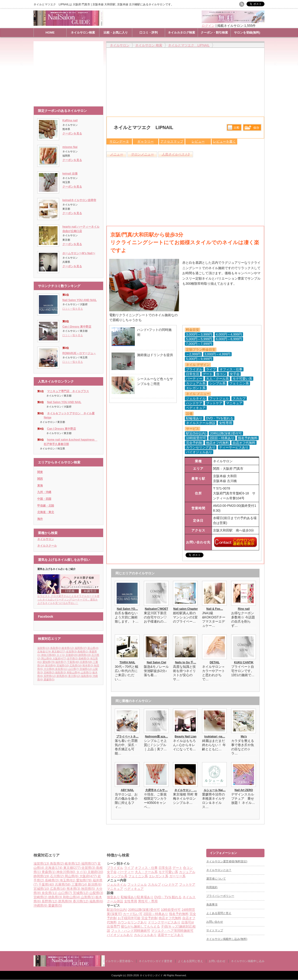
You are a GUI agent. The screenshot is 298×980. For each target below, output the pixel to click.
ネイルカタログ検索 (181, 33)
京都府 (72, 655)
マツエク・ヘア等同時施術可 (172, 931)
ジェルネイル (117, 884)
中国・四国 (44, 499)
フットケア (187, 884)
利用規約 (212, 887)
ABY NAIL (127, 790)
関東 (40, 472)
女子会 (112, 872)
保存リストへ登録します (252, 129)
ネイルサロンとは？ (219, 870)
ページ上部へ (294, 831)
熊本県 (88, 665)
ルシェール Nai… (215, 790)
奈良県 (62, 669)
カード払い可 (133, 914)
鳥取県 (56, 648)
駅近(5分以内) (117, 910)
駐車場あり (145, 897)
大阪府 (60, 658)
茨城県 (86, 669)
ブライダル (115, 868)
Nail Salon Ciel (156, 662)
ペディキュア (134, 889)
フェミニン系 (138, 876)
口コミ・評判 (149, 33)
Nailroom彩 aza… (157, 737)
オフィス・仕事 (146, 868)
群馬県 (62, 676)
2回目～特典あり (156, 914)
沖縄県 (41, 905)
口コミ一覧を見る (73, 309)
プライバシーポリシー (220, 896)
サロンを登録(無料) (247, 33)
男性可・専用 (148, 901)
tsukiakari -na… (215, 737)
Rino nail (244, 609)
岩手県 (73, 658)
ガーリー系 (177, 876)
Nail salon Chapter (185, 609)
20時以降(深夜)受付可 (144, 910)
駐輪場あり (129, 897)
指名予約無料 (179, 914)
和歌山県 (74, 672)
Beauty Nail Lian (185, 737)
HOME (50, 33)
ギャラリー (146, 141)
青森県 (49, 872)
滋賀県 (44, 648)
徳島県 (61, 672)
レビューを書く (224, 141)
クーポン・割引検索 (214, 33)
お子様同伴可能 (129, 918)
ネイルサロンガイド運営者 (156, 961)
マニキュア (115, 889)
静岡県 (85, 655)
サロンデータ (119, 141)
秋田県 (89, 889)
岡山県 (47, 658)
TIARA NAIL (127, 662)
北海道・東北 (46, 512)
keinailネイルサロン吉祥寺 (79, 200)
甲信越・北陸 (46, 506)
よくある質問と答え (219, 913)
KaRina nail (70, 120)
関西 (40, 479)
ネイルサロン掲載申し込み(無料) (227, 939)
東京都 (59, 651)
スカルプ (154, 884)
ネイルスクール (47, 546)
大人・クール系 (146, 872)
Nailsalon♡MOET (156, 609)
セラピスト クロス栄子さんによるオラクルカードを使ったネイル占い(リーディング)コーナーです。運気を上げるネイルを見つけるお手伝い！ (68, 598)
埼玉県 (68, 880)
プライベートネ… (127, 737)
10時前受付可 (171, 910)
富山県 (93, 648)
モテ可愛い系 (168, 872)
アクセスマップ (172, 141)
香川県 (75, 676)
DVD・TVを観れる (168, 897)
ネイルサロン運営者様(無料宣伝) (227, 861)
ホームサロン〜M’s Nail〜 (79, 253)
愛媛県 (49, 679)
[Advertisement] (70, 72)
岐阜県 (68, 648)
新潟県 (51, 665)
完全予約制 (149, 918)
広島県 (76, 665)
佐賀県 (72, 651)
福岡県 (81, 648)
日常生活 (165, 868)
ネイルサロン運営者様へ (118, 961)
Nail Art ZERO (244, 790)
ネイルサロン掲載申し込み (248, 961)
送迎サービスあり (171, 935)
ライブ (129, 868)
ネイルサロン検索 (83, 33)
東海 (40, 486)
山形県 (87, 672)
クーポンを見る (72, 134)
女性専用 (131, 901)
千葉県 (74, 662)
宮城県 (63, 665)
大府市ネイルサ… (156, 790)
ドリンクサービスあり (164, 922)
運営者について (216, 879)
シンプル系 (119, 876)
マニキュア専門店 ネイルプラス (68, 391)
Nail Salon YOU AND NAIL (80, 300)
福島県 (87, 676)
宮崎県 (50, 672)
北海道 (44, 651)
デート (177, 868)
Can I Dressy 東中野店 (77, 327)
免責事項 (212, 905)
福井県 (61, 662)
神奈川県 (49, 655)
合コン (188, 868)
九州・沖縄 (44, 492)
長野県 (50, 676)
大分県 (50, 669)
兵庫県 (86, 662)
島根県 (83, 651)
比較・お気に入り (116, 33)
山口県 (74, 669)
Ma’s (244, 737)
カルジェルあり (145, 935)
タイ (61, 655)
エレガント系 (159, 876)
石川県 (57, 876)
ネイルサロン (46, 539)
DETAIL (215, 662)
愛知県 (49, 662)
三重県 (80, 884)
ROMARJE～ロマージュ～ (79, 353)
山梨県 (96, 893)
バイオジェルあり (120, 935)
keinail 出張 (70, 174)
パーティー (126, 872)
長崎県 (84, 658)
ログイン (208, 26)
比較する (234, 127)
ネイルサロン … (186, 790)
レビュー (198, 141)
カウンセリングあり (132, 922)
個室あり (113, 897)
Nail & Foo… (215, 609)
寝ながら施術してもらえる (140, 926)
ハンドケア (170, 884)
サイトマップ (215, 930)
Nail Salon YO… (127, 609)
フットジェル (137, 884)
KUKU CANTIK (244, 662)
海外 (40, 519)
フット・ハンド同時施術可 (131, 931)
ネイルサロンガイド (152, 975)
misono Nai (70, 147)
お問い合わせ (215, 922)
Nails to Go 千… (186, 662)
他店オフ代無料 (170, 918)
